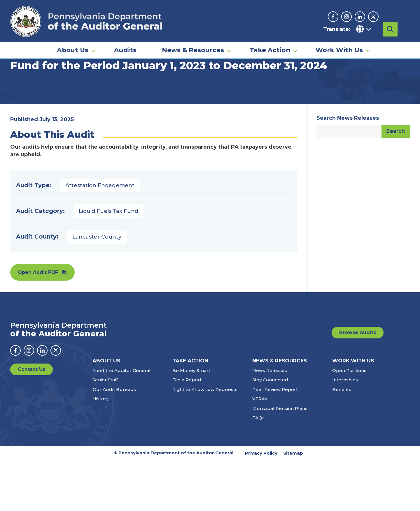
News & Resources (193, 48)
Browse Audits (358, 384)
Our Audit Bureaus (114, 440)
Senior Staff (105, 431)
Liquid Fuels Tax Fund (108, 262)
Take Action (270, 48)
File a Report (187, 431)
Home (19, 89)
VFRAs (260, 450)
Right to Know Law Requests (205, 440)
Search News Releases (348, 169)
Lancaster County (97, 288)
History (100, 450)
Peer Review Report (275, 440)
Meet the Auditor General (121, 422)
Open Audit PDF (38, 323)
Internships (345, 431)
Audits (125, 48)
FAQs (258, 469)
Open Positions (349, 422)
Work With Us (339, 48)
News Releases (270, 422)
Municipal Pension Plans (280, 459)
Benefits (342, 440)
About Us (73, 48)
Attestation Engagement (100, 237)
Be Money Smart (191, 422)
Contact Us (32, 420)
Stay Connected (270, 431)
